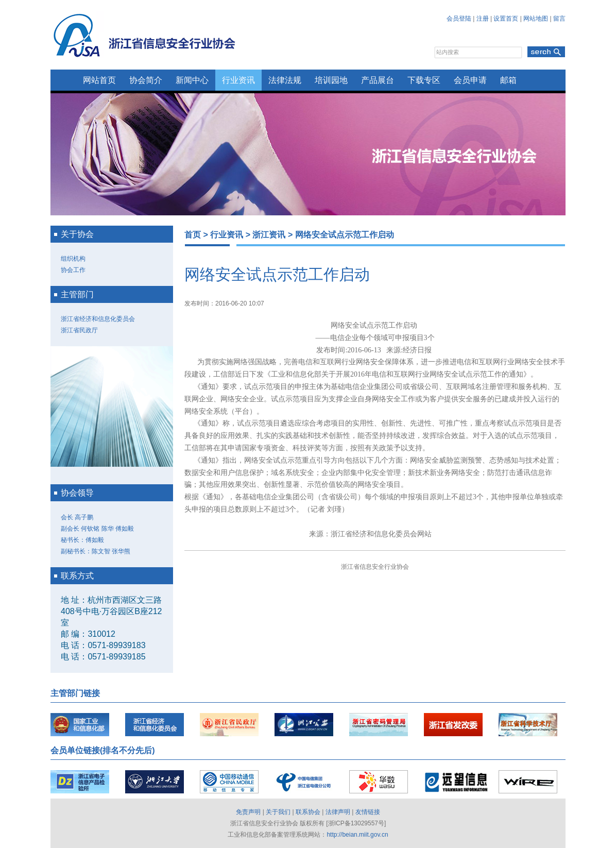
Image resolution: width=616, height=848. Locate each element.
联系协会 (308, 812)
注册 (483, 19)
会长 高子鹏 (77, 517)
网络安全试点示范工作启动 (345, 235)
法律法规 (285, 80)
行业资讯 (238, 80)
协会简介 (146, 80)
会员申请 (470, 80)
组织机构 (73, 259)
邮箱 (508, 80)
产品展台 (378, 80)
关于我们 (278, 812)
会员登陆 (459, 19)
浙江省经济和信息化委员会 (98, 319)
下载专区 (424, 80)
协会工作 (73, 270)
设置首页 (506, 19)
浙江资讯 (269, 235)
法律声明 (338, 812)
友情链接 (368, 812)
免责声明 (248, 812)
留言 (559, 19)
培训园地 (331, 80)
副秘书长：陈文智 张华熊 (96, 551)
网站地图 (536, 19)
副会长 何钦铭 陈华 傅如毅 (97, 529)
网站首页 (99, 80)
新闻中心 (192, 80)
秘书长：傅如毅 (82, 540)
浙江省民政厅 (79, 330)
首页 (193, 235)
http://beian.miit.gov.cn (357, 835)
